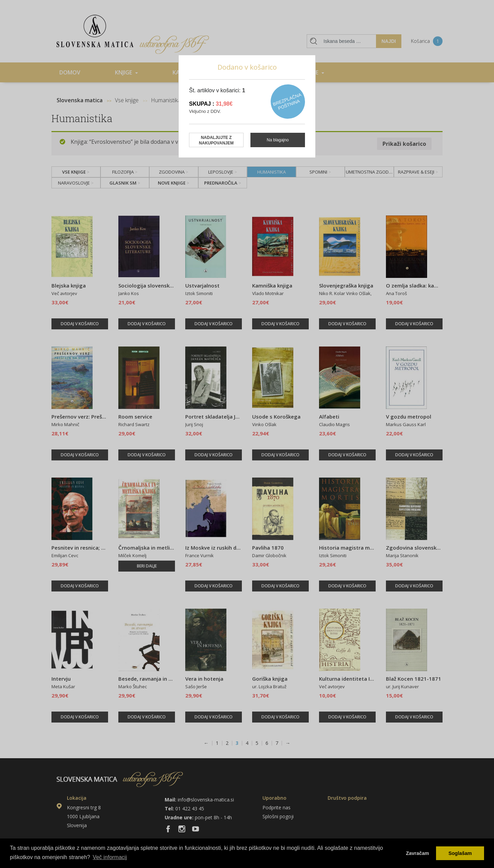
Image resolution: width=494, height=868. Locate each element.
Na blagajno (278, 140)
